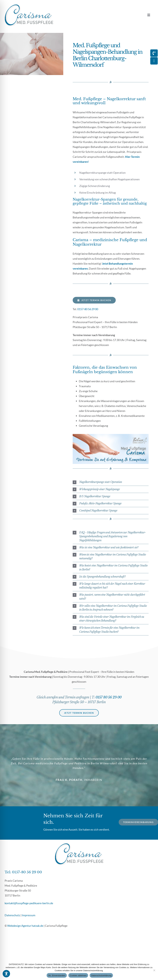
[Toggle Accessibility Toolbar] (6, 974)
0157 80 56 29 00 (108, 697)
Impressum (29, 915)
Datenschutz (12, 915)
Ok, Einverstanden (57, 975)
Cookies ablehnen (78, 975)
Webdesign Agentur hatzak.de (25, 926)
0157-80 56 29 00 (88, 309)
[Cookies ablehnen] (154, 970)
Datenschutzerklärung (101, 975)
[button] (111, 482)
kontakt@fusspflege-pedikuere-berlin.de (29, 903)
